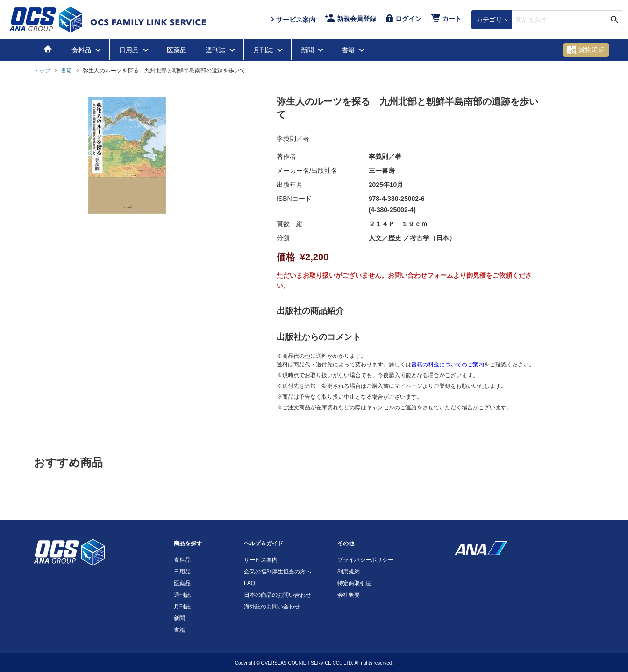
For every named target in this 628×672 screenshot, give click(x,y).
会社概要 (349, 595)
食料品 (82, 50)
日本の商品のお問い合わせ (278, 595)
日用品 (130, 50)
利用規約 (349, 572)
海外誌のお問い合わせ (272, 607)
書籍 (349, 50)
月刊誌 (264, 50)
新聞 (308, 50)
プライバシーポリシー (365, 560)
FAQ (250, 583)
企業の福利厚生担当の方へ (278, 572)
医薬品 (177, 50)
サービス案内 (261, 560)
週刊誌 (216, 50)
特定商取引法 (354, 583)
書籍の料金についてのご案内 (448, 365)
